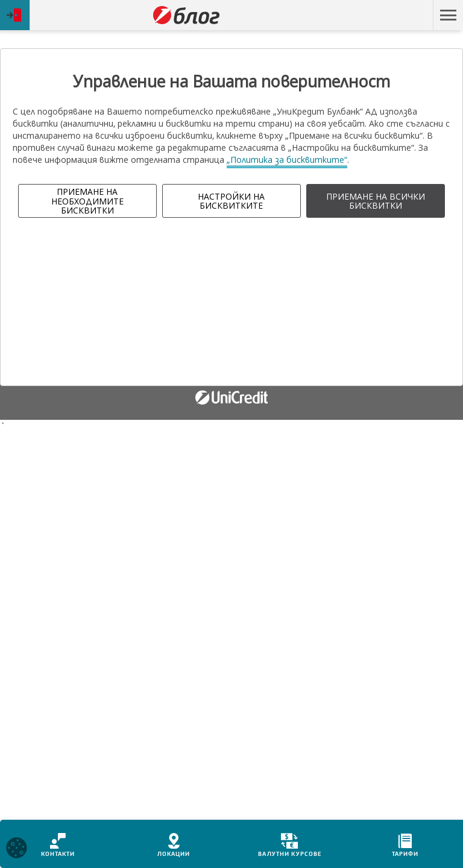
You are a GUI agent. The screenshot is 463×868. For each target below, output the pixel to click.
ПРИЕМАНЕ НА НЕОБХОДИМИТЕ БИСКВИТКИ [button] (87, 201)
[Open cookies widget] (17, 850)
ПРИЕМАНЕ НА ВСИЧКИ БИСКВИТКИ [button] (376, 201)
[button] (448, 15)
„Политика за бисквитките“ (287, 160)
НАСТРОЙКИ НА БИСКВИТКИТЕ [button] (231, 201)
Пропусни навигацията (375, 15)
